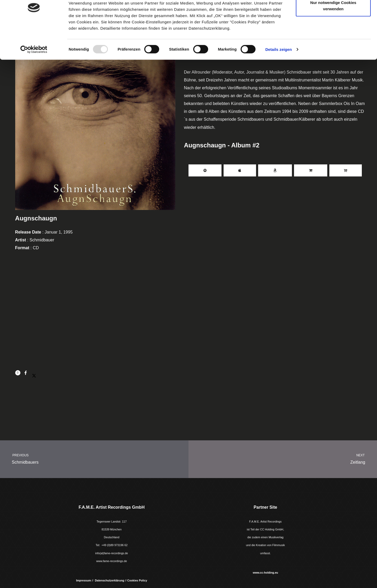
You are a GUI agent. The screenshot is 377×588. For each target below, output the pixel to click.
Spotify (205, 170)
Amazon (275, 170)
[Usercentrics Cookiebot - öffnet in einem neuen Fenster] (34, 78)
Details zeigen (278, 78)
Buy (311, 170)
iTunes (240, 170)
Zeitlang (287, 458)
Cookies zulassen (333, 14)
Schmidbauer (42, 240)
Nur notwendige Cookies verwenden (333, 34)
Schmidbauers (90, 458)
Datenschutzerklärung (109, 580)
